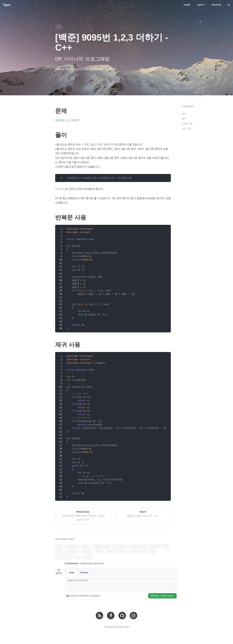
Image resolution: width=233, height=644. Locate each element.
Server (110, 552)
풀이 (184, 119)
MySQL (88, 557)
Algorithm (155, 546)
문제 (184, 114)
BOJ (59, 27)
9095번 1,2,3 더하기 (67, 120)
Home (187, 5)
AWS (144, 552)
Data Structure (64, 557)
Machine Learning (137, 546)
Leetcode (122, 552)
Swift (134, 552)
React (86, 546)
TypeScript (86, 552)
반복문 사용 (187, 124)
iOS (166, 546)
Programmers (72, 546)
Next (143, 514)
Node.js (61, 552)
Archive (216, 5)
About (201, 5)
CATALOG (188, 106)
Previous (83, 516)
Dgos (7, 5)
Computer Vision (101, 546)
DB (153, 552)
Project (72, 552)
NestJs (99, 552)
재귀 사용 (186, 129)
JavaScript (119, 546)
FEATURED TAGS (65, 539)
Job (77, 557)
